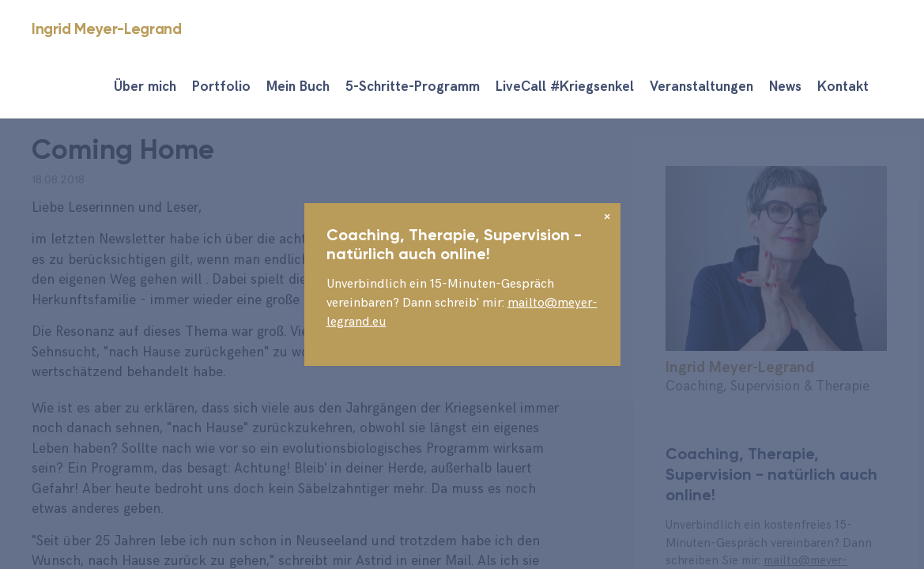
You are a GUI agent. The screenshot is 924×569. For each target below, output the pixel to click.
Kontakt (843, 87)
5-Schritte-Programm (413, 87)
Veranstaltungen (701, 87)
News (785, 87)
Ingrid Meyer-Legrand (106, 29)
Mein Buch (298, 87)
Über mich (145, 87)
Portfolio (221, 87)
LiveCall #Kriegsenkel (565, 87)
